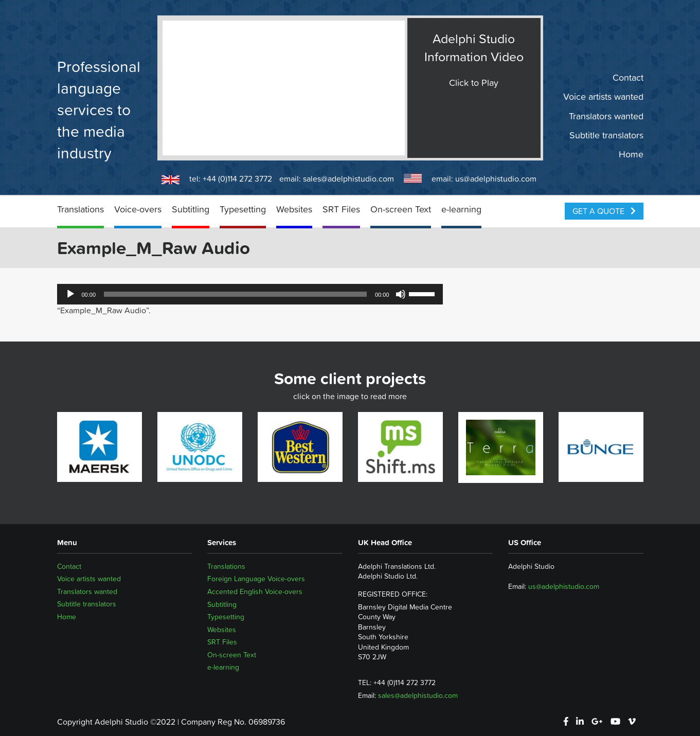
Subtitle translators (606, 135)
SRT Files (341, 209)
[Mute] (401, 294)
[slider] (235, 294)
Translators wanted (606, 116)
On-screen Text (401, 209)
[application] (250, 294)
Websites (294, 209)
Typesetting (243, 209)
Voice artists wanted (603, 97)
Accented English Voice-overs (255, 591)
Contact (628, 78)
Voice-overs (138, 209)
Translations (80, 209)
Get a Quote (604, 211)
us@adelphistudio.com (496, 178)
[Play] (70, 294)
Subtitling (191, 209)
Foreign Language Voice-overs (256, 579)
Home (631, 154)
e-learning (461, 209)
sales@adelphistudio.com (348, 178)
